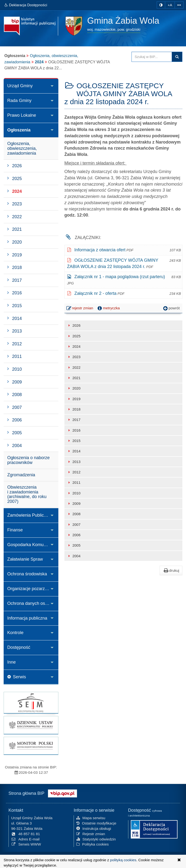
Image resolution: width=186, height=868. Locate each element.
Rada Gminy (19, 101)
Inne (12, 662)
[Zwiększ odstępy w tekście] (179, 5)
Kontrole (15, 633)
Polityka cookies (93, 844)
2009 (74, 503)
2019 (74, 399)
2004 (74, 556)
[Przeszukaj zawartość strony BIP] (152, 57)
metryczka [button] (108, 308)
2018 (74, 409)
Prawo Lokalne (22, 115)
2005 (74, 545)
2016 (74, 430)
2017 (74, 420)
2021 (74, 378)
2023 (74, 357)
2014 (74, 451)
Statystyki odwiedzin (96, 839)
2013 (74, 462)
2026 (74, 325)
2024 (39, 62)
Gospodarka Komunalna (31, 545)
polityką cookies (123, 860)
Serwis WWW (26, 844)
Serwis (17, 677)
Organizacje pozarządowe (32, 589)
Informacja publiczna (27, 618)
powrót (171, 308)
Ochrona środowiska (27, 574)
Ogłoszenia (19, 130)
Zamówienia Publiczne (29, 515)
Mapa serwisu (91, 818)
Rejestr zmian (91, 834)
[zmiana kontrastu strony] (161, 5)
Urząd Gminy (20, 86)
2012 (74, 472)
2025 (74, 336)
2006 (74, 535)
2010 (74, 493)
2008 (74, 514)
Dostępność (19, 647)
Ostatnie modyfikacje (96, 823)
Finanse (15, 530)
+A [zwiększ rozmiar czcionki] (170, 5)
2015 (74, 441)
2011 (74, 482)
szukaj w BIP (177, 57)
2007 (74, 524)
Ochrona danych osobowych (33, 603)
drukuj (171, 571)
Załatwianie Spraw (25, 559)
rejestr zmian (80, 309)
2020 (74, 388)
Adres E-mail (25, 839)
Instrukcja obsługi (94, 828)
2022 (74, 367)
